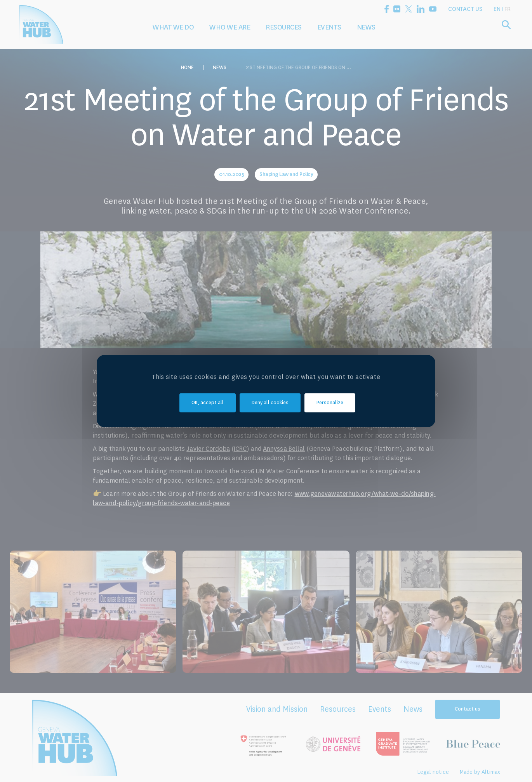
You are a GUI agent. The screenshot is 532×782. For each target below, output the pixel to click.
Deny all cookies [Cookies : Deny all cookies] (270, 403)
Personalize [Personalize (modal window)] (330, 403)
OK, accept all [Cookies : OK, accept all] (208, 403)
